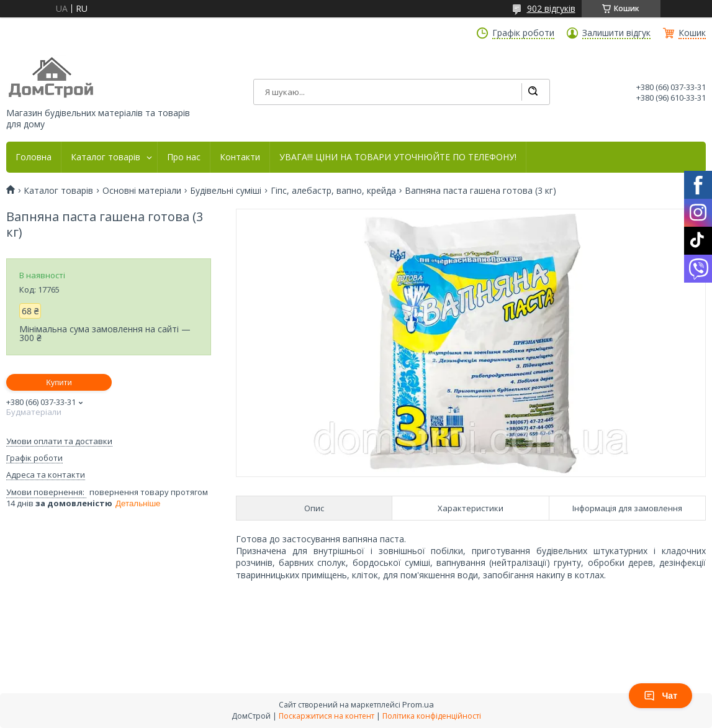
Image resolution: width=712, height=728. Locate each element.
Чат (660, 696)
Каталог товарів (106, 157)
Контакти (240, 157)
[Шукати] (533, 92)
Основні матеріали (142, 191)
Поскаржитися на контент (327, 716)
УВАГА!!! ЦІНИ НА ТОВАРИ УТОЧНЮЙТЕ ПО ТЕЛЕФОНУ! (398, 157)
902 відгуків (551, 8)
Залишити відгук (616, 33)
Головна (34, 157)
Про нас (184, 157)
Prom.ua (418, 704)
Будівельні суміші (226, 191)
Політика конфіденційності (432, 716)
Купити (59, 382)
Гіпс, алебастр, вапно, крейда (333, 191)
